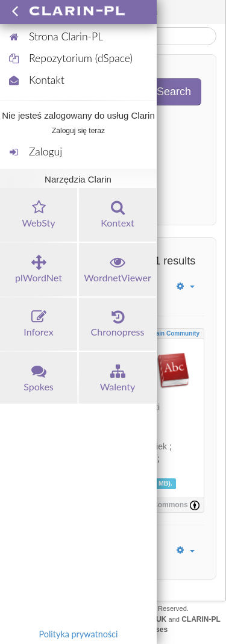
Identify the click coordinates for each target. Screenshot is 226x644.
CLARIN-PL (201, 619)
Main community (175, 333)
